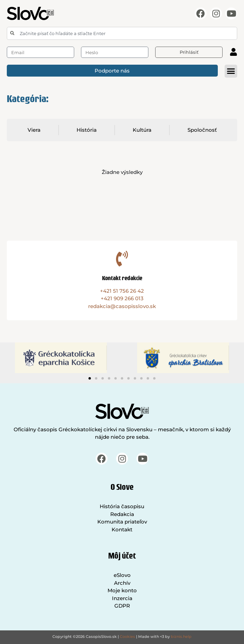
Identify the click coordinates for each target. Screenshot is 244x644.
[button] (231, 71)
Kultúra (142, 130)
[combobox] (122, 33)
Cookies (127, 637)
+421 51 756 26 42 (122, 291)
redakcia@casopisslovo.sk (122, 306)
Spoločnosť (202, 130)
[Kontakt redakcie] (122, 259)
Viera (34, 130)
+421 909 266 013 (122, 298)
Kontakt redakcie (122, 278)
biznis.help (181, 637)
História (87, 130)
